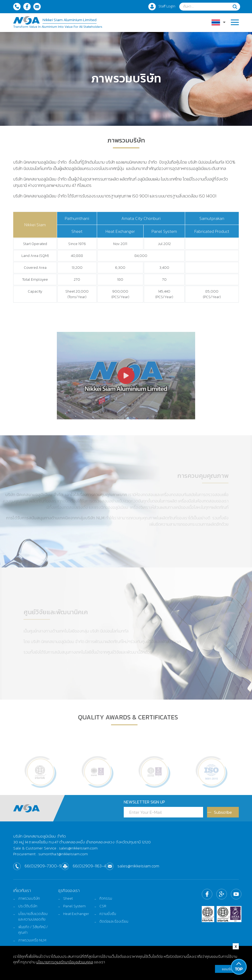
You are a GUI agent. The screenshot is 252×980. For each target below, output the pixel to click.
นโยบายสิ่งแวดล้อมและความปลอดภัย (33, 917)
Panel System (74, 906)
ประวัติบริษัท (28, 906)
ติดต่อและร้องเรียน (114, 921)
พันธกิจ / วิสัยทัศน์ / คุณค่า (33, 930)
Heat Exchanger (76, 914)
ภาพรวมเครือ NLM (32, 940)
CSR (103, 906)
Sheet (68, 898)
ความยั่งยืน (108, 914)
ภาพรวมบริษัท (29, 898)
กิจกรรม (106, 898)
